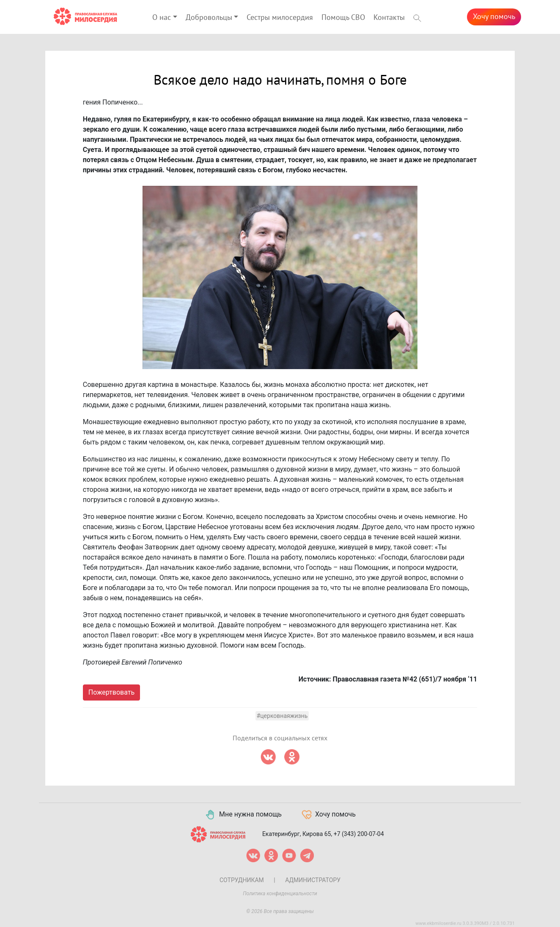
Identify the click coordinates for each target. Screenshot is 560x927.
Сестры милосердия (280, 18)
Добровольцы (209, 18)
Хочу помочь (494, 17)
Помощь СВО (343, 18)
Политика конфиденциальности (280, 894)
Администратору (313, 880)
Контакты (389, 18)
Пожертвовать (111, 692)
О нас (162, 18)
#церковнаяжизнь (282, 716)
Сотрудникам (242, 880)
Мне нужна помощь (243, 815)
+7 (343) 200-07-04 (359, 833)
